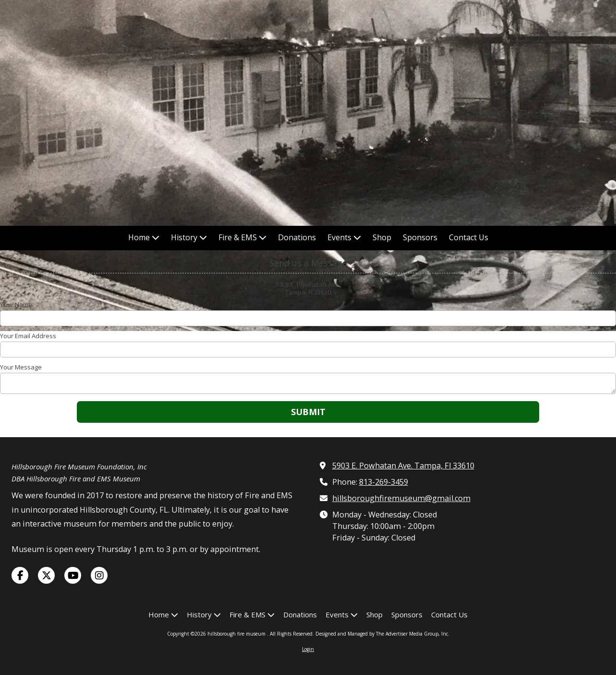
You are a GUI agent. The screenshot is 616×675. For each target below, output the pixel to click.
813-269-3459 (384, 482)
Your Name (16, 305)
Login (308, 649)
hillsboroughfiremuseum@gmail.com (401, 498)
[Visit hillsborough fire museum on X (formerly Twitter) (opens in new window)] (46, 575)
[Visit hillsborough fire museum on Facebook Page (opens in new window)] (20, 575)
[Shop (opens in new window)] (382, 238)
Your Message (21, 367)
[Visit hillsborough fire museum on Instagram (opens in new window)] (99, 575)
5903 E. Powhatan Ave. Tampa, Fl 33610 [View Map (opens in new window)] (403, 466)
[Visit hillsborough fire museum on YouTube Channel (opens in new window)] (73, 575)
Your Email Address (28, 336)
